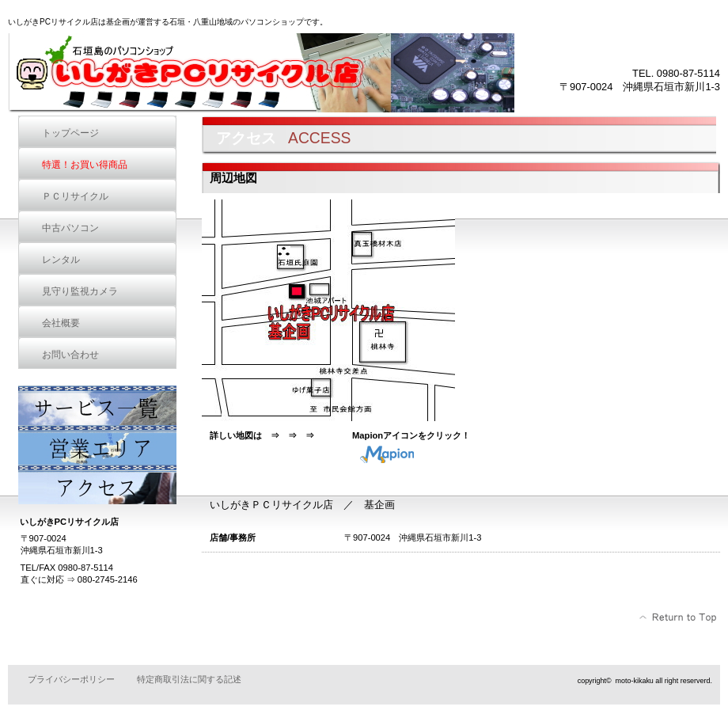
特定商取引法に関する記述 (189, 679)
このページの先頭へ (679, 617)
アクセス (97, 484)
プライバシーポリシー (71, 679)
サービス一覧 (97, 405)
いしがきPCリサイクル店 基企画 (261, 73)
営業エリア (97, 445)
